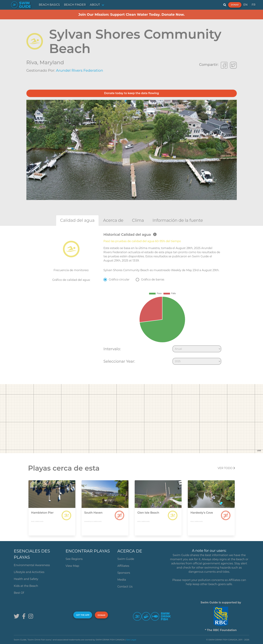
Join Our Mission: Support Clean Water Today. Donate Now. (131, 15)
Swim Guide (126, 559)
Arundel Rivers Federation (80, 70)
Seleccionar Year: (119, 361)
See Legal (131, 640)
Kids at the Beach (26, 586)
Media (122, 580)
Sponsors (124, 573)
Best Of (19, 593)
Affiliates (123, 566)
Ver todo (226, 468)
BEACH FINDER (75, 5)
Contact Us (125, 587)
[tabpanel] (131, 299)
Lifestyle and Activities (29, 572)
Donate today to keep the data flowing (132, 93)
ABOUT (95, 5)
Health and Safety (26, 579)
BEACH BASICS (49, 5)
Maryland (52, 62)
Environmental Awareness (32, 565)
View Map (72, 566)
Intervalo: (112, 349)
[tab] (77, 220)
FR (254, 5)
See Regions (74, 559)
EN (246, 5)
